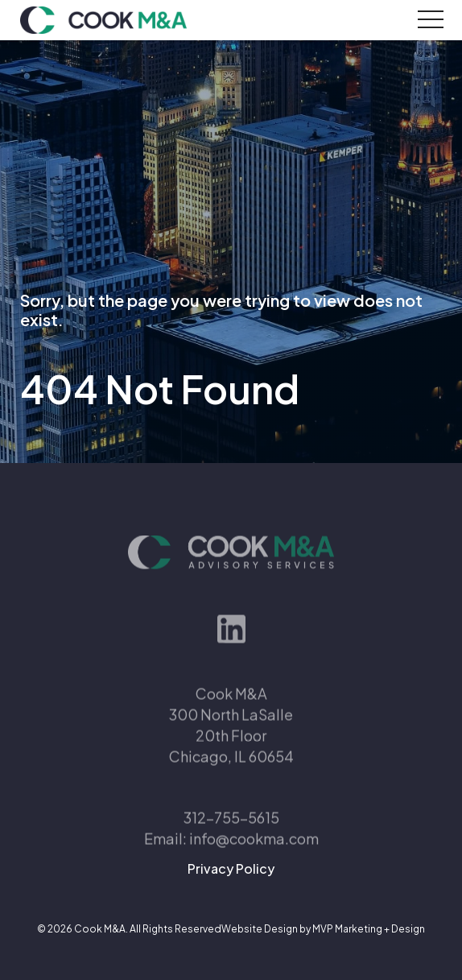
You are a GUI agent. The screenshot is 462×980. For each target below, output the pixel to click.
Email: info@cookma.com (231, 857)
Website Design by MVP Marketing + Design (323, 929)
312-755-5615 (231, 836)
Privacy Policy (231, 868)
